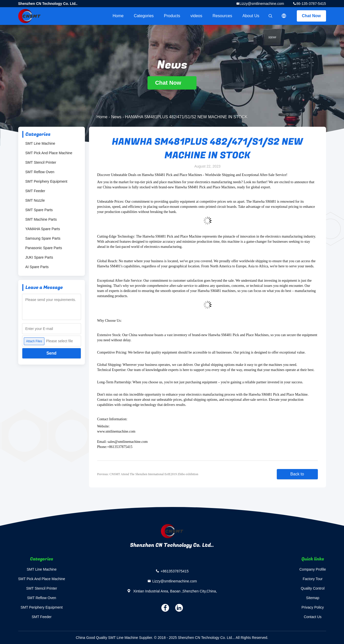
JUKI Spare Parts (39, 257)
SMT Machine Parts (41, 219)
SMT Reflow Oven (40, 172)
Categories (144, 16)
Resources (222, 16)
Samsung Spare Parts (43, 238)
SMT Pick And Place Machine (49, 153)
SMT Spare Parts (39, 210)
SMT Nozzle (35, 200)
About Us (251, 16)
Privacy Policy (313, 607)
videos (196, 16)
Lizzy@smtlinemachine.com (262, 4)
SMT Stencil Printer (41, 162)
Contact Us (313, 617)
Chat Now (311, 16)
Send (51, 353)
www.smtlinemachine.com (116, 431)
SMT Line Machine (40, 143)
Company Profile (313, 569)
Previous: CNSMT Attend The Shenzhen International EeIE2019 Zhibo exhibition (148, 474)
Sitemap (313, 598)
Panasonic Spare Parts (44, 248)
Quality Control (313, 588)
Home (118, 16)
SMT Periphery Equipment (46, 181)
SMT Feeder (35, 191)
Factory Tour (313, 579)
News (116, 117)
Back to (297, 474)
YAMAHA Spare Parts (43, 229)
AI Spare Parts (37, 267)
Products (172, 16)
